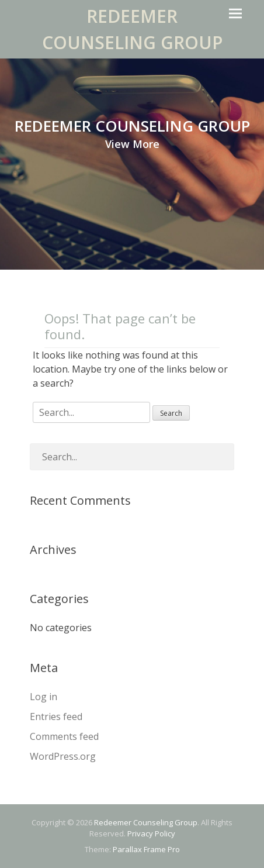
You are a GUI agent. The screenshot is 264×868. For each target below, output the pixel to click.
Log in (44, 697)
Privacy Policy (151, 833)
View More (132, 144)
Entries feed (56, 717)
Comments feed (64, 736)
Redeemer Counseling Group (146, 822)
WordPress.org (63, 756)
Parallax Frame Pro (146, 849)
